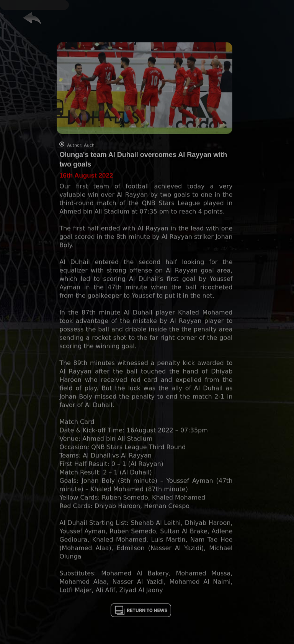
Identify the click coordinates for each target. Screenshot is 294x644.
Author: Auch (81, 157)
